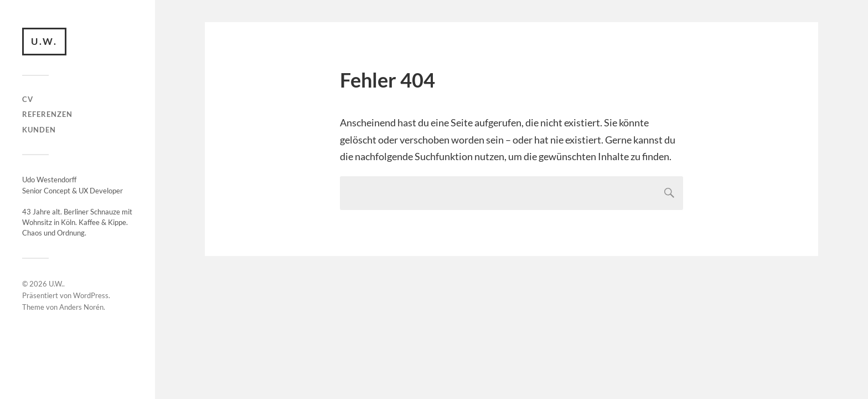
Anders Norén (81, 307)
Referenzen (47, 114)
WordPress (91, 295)
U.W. (44, 41)
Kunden (39, 130)
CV (28, 99)
